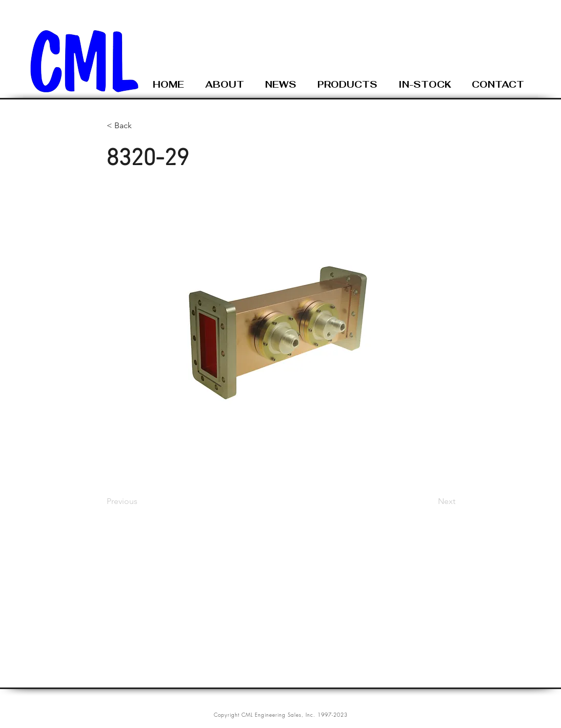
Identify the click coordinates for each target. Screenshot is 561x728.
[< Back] (141, 126)
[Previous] (141, 501)
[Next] (430, 501)
